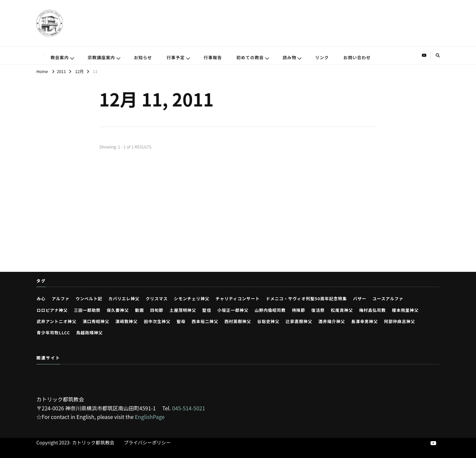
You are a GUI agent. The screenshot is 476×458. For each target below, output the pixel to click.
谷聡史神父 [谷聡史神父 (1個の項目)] (268, 321)
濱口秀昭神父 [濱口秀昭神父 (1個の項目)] (96, 321)
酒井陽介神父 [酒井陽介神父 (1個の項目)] (332, 321)
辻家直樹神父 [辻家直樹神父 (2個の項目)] (299, 321)
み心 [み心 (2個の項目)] (41, 299)
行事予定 (176, 57)
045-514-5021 (189, 408)
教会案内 (60, 57)
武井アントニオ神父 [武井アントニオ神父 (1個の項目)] (57, 321)
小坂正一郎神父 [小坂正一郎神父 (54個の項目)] (233, 310)
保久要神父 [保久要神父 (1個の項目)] (118, 310)
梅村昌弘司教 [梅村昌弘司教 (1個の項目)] (373, 310)
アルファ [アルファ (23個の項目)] (60, 299)
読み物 (289, 57)
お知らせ (143, 57)
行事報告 (213, 57)
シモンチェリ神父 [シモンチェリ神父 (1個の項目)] (192, 299)
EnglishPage (150, 417)
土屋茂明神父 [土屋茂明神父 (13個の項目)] (183, 310)
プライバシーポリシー (147, 442)
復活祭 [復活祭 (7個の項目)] (318, 310)
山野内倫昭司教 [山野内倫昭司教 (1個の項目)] (270, 310)
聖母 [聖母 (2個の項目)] (181, 321)
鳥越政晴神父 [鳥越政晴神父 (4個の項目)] (89, 333)
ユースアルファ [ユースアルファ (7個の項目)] (388, 299)
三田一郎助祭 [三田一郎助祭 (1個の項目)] (87, 310)
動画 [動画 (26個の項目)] (139, 310)
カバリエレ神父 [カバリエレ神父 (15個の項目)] (124, 299)
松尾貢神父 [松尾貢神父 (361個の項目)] (342, 310)
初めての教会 (250, 57)
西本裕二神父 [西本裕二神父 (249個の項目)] (205, 321)
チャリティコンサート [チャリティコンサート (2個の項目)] (238, 299)
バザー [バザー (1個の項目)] (360, 299)
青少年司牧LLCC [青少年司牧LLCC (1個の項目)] (53, 333)
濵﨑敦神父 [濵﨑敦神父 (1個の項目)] (126, 321)
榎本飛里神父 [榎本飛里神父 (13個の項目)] (405, 310)
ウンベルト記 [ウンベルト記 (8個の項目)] (89, 299)
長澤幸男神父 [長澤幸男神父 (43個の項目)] (365, 321)
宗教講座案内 (101, 57)
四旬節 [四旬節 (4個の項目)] (157, 310)
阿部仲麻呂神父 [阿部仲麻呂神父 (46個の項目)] (400, 321)
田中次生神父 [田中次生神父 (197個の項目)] (157, 321)
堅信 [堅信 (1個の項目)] (207, 310)
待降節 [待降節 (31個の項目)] (298, 310)
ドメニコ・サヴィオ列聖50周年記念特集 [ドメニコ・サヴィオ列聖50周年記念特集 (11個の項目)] (306, 299)
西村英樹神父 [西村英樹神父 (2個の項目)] (238, 321)
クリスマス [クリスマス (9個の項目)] (157, 299)
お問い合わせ (357, 57)
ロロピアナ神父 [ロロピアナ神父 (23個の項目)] (52, 310)
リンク (322, 57)
